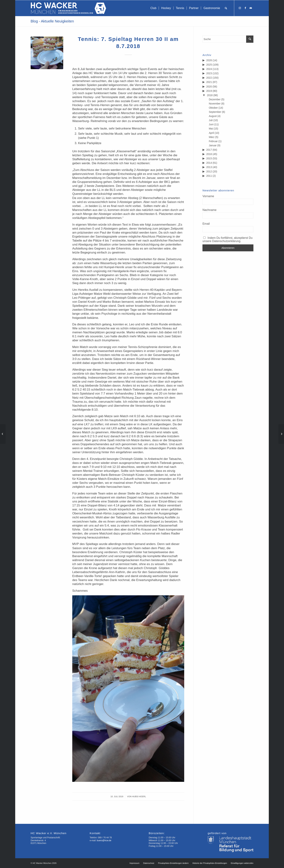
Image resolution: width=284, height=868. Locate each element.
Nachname (209, 210)
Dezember (215, 99)
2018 (210, 95)
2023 (209, 73)
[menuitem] (153, 8)
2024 (209, 69)
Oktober (213, 108)
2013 (209, 167)
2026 (209, 60)
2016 (209, 154)
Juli (211, 120)
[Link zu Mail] (251, 8)
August (213, 116)
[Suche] (226, 8)
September (215, 112)
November (215, 104)
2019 (209, 91)
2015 (209, 158)
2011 (209, 176)
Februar (213, 141)
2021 (209, 82)
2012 (209, 171)
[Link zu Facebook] (245, 8)
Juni (211, 124)
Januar (213, 145)
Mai (211, 129)
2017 (209, 150)
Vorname (208, 196)
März (212, 137)
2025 (209, 65)
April (211, 133)
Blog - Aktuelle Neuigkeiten (52, 21)
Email (206, 224)
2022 (209, 78)
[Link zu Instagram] (240, 8)
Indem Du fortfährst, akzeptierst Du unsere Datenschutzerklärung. (227, 239)
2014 (209, 163)
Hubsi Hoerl (139, 796)
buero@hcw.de (104, 840)
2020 (209, 87)
